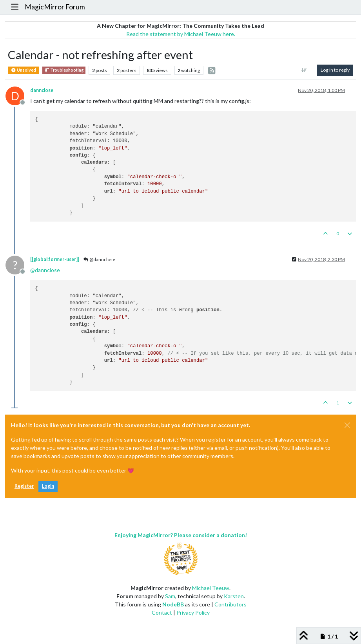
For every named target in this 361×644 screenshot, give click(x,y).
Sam (170, 596)
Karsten (234, 596)
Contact (162, 612)
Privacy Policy (193, 612)
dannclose (42, 90)
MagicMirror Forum (55, 7)
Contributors (230, 604)
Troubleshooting (64, 70)
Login (48, 486)
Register (24, 486)
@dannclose (99, 259)
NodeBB (173, 604)
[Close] (347, 425)
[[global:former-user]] (55, 259)
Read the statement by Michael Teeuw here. (181, 34)
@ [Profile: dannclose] (45, 270)
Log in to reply (335, 70)
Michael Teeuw (211, 588)
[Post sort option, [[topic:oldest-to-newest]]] (304, 70)
